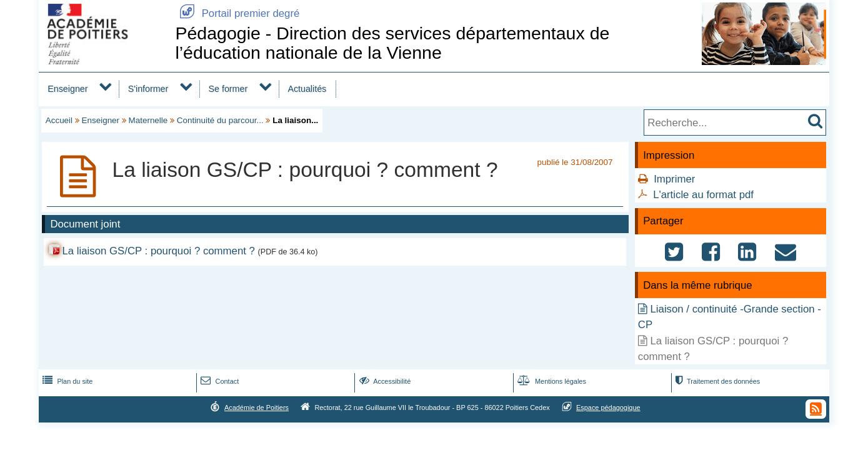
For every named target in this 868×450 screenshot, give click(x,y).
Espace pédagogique (608, 407)
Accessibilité (384, 381)
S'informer (148, 89)
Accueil (59, 120)
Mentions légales (551, 381)
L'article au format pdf (703, 195)
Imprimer (674, 179)
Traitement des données (716, 381)
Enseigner (67, 89)
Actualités (307, 89)
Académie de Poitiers (257, 407)
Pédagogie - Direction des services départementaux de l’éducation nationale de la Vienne (392, 43)
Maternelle (148, 120)
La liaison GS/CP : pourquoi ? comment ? (158, 251)
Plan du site (66, 381)
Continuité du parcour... (220, 120)
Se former (228, 89)
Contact (218, 381)
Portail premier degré (237, 13)
